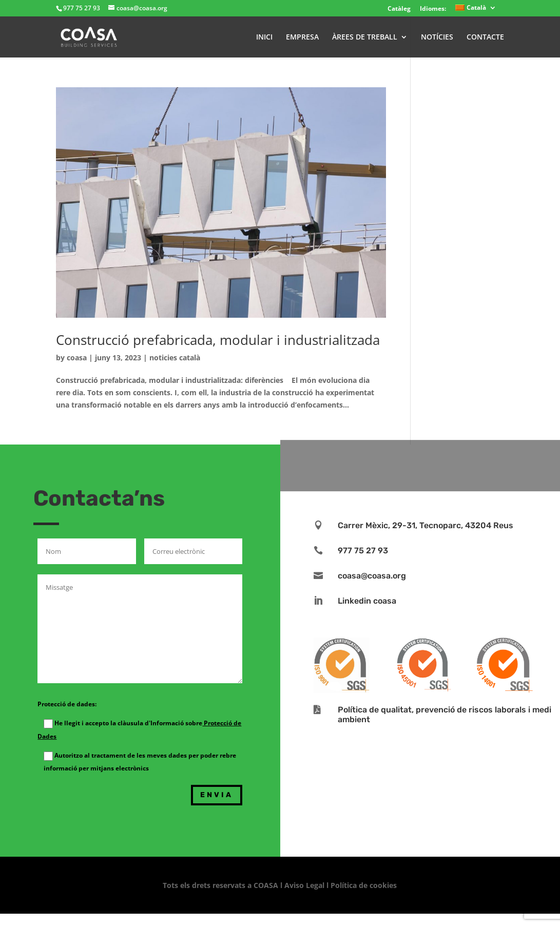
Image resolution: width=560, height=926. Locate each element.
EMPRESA (302, 37)
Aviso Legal (304, 885)
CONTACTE (485, 37)
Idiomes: (433, 8)
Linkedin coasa (367, 601)
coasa (77, 358)
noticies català (175, 358)
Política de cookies (364, 885)
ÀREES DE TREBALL (365, 37)
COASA (267, 885)
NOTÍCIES (437, 37)
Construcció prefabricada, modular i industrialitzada (218, 340)
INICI (264, 37)
